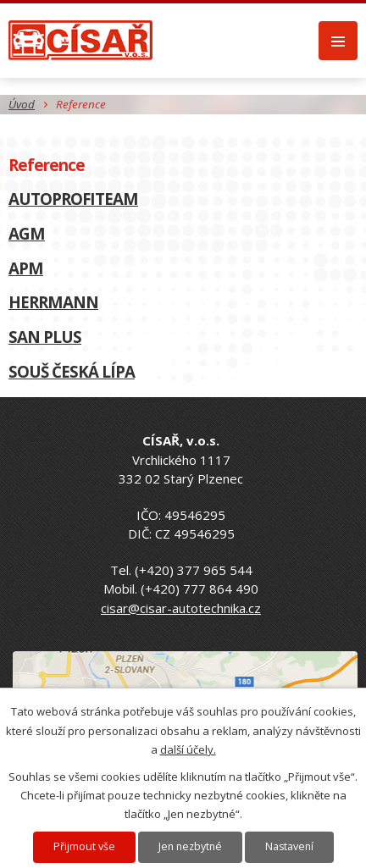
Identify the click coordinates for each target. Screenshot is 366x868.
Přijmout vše (84, 846)
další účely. (188, 749)
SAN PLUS (45, 337)
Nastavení (289, 846)
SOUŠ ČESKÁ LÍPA (72, 371)
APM (26, 268)
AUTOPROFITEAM (73, 199)
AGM (27, 233)
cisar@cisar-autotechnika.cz (181, 608)
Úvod (22, 104)
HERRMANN (53, 302)
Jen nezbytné (190, 846)
